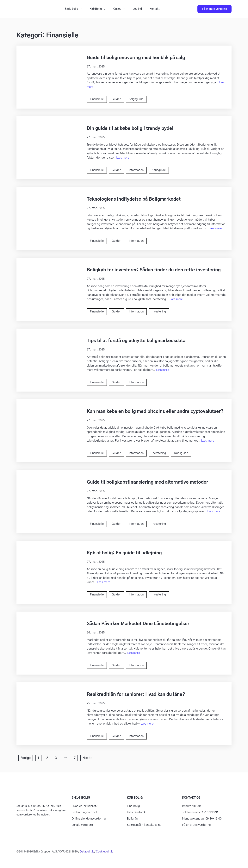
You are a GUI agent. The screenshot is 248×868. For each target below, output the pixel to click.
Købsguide (159, 170)
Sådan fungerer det (84, 812)
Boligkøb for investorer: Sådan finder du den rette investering (154, 270)
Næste (87, 758)
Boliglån (132, 819)
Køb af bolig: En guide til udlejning (124, 553)
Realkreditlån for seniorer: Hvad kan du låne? (136, 695)
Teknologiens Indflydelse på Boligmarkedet (134, 199)
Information (136, 170)
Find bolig (133, 806)
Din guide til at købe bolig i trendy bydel (130, 129)
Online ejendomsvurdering (89, 819)
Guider (116, 99)
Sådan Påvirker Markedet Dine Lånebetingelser (138, 624)
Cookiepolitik (104, 852)
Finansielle (97, 99)
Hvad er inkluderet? (85, 806)
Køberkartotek (136, 812)
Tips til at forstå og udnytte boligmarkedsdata (136, 341)
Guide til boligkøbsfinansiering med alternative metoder (147, 482)
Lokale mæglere (82, 825)
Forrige (26, 758)
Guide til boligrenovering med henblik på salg (136, 58)
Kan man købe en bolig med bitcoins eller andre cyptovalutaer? (155, 412)
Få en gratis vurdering (214, 9)
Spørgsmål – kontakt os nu (144, 825)
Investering (159, 312)
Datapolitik (87, 852)
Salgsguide (136, 99)
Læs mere (123, 158)
